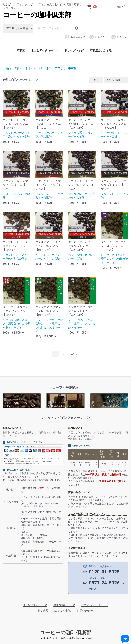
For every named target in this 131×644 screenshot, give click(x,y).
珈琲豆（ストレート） (38, 68)
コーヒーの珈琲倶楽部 (37, 15)
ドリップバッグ (74, 51)
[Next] (74, 354)
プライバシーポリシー (95, 605)
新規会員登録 (75, 37)
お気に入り (98, 37)
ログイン (119, 37)
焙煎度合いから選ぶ (102, 51)
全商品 (7, 68)
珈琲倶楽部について (35, 605)
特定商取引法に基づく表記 (54, 611)
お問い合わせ (85, 611)
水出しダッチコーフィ (45, 51)
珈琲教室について (64, 605)
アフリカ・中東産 (65, 68)
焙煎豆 (21, 51)
